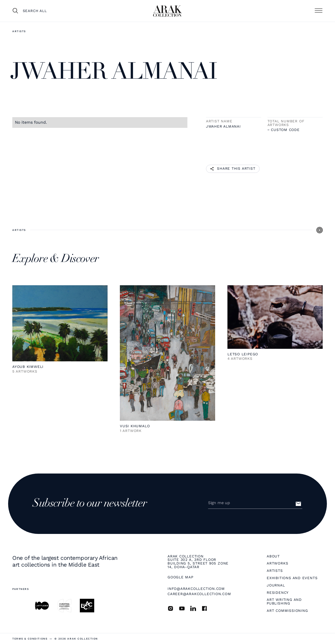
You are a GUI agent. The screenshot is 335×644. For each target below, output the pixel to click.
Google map (180, 577)
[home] (167, 11)
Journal (276, 585)
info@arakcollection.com (196, 589)
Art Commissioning (287, 611)
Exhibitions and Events (292, 578)
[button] (319, 11)
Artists (19, 31)
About (273, 556)
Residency (278, 593)
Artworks (277, 563)
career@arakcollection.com (199, 594)
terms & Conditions (30, 639)
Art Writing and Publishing (284, 602)
